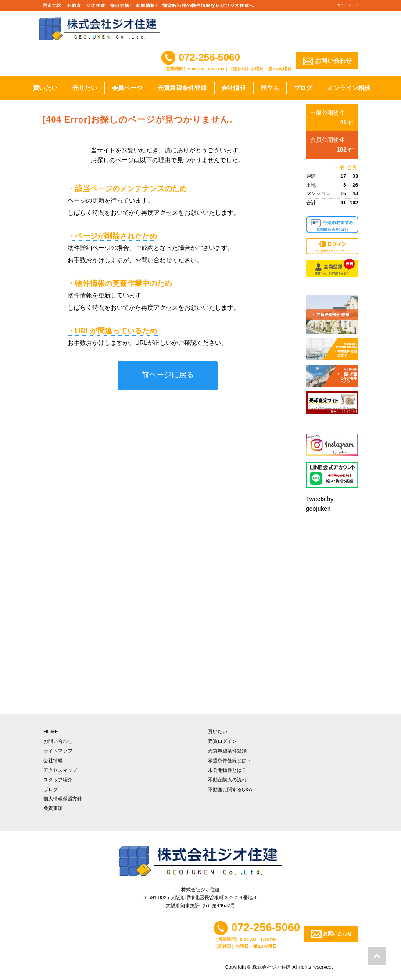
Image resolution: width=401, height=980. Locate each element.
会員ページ (127, 88)
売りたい (85, 88)
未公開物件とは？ (227, 770)
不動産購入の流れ (227, 780)
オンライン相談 (349, 88)
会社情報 (233, 88)
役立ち (270, 88)
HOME (51, 731)
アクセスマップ (60, 770)
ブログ (303, 88)
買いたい (45, 88)
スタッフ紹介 (58, 780)
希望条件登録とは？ (230, 760)
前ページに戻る (168, 375)
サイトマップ (348, 5)
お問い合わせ (327, 61)
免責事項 (53, 808)
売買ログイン (222, 741)
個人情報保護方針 (63, 799)
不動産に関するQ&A (230, 789)
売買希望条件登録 (182, 88)
